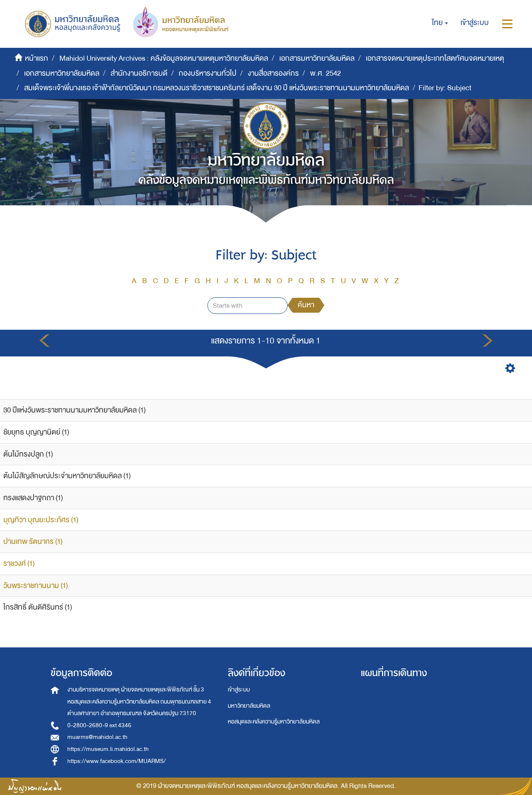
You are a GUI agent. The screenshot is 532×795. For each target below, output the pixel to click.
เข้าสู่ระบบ (239, 690)
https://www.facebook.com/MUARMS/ (117, 761)
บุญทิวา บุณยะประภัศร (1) (41, 520)
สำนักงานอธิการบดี (139, 73)
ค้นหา (306, 305)
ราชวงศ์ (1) (19, 564)
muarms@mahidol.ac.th (97, 737)
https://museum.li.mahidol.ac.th (108, 749)
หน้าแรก (37, 58)
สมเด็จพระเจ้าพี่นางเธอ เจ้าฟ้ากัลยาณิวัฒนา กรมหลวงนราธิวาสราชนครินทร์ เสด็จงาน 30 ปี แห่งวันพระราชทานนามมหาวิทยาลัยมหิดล (217, 88)
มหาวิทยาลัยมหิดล (249, 706)
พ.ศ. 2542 (325, 73)
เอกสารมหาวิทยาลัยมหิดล (317, 58)
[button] (440, 23)
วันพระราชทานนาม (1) (36, 586)
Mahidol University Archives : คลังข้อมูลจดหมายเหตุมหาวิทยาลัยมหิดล (164, 58)
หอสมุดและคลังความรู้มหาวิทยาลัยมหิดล (274, 722)
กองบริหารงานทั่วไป (208, 73)
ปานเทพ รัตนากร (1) (33, 542)
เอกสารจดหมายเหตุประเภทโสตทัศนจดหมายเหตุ (435, 58)
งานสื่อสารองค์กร (273, 73)
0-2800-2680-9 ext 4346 (99, 725)
